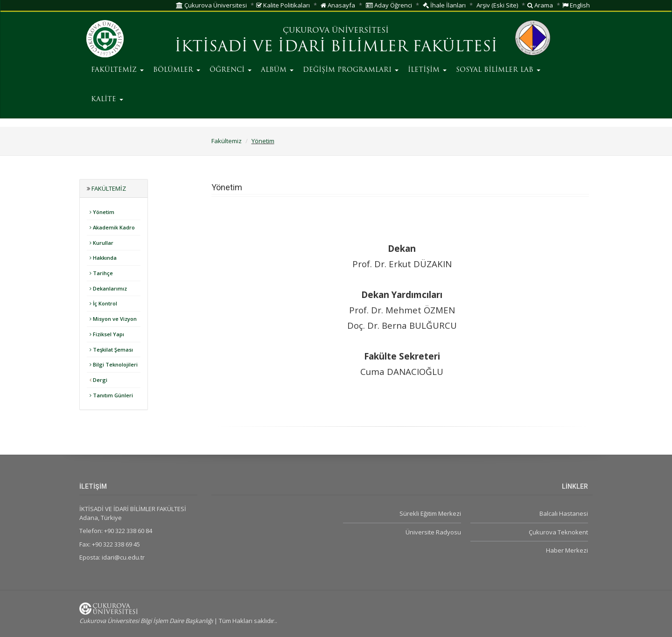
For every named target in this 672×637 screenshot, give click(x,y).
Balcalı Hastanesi (564, 513)
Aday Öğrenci (389, 5)
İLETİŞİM (427, 70)
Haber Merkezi (567, 550)
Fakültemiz (227, 141)
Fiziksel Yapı (107, 334)
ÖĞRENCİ (231, 70)
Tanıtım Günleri (111, 395)
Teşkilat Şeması (111, 350)
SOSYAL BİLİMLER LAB (498, 70)
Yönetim (263, 141)
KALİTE (107, 100)
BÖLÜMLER (177, 70)
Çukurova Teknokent (558, 532)
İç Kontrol (103, 303)
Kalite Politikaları (283, 5)
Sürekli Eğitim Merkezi (430, 513)
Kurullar (101, 243)
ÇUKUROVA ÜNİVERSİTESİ (336, 31)
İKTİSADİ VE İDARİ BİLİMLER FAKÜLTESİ (336, 48)
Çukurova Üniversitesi (211, 5)
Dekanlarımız (108, 288)
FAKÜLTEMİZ (117, 70)
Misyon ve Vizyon (113, 319)
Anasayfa (338, 5)
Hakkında (103, 258)
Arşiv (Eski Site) (497, 5)
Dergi (98, 380)
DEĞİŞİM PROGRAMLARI (351, 70)
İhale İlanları (444, 5)
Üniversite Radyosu (433, 532)
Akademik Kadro (112, 227)
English (576, 5)
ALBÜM (277, 70)
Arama (540, 5)
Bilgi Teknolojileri (114, 364)
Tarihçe (101, 273)
